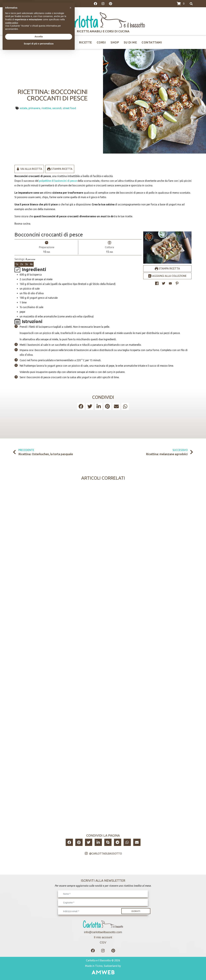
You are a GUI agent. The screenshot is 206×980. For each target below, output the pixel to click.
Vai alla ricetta (29, 169)
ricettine (46, 108)
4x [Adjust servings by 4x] (31, 264)
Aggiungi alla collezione (167, 276)
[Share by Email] (170, 283)
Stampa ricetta (60, 169)
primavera (34, 108)
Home (49, 42)
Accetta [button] (39, 964)
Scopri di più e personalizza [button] (39, 971)
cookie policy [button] (12, 950)
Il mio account (103, 937)
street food (69, 108)
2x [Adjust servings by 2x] (22, 264)
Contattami (152, 42)
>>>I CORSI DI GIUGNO (26, 4)
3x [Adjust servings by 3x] (26, 264)
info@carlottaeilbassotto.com (103, 932)
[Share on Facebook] (157, 283)
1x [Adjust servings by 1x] (17, 264)
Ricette (85, 42)
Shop (115, 42)
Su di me (130, 42)
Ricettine (66, 42)
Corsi (101, 42)
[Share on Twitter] (164, 283)
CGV (103, 942)
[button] (177, 283)
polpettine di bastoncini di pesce (58, 181)
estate (24, 108)
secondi (57, 108)
